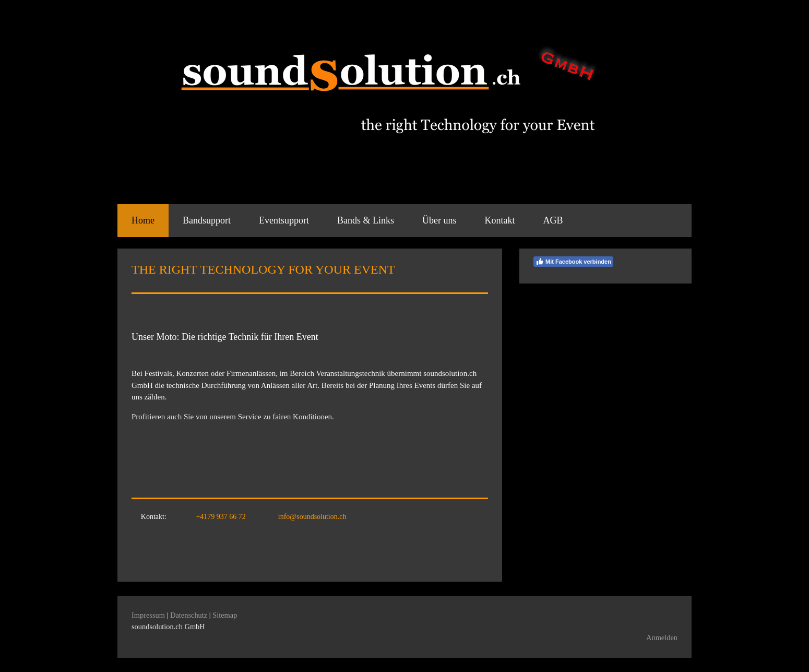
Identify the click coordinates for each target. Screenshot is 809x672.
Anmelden (662, 638)
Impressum (148, 615)
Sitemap (225, 615)
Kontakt (500, 220)
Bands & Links (366, 220)
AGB (553, 220)
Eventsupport (284, 220)
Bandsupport (207, 220)
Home (143, 220)
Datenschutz (189, 615)
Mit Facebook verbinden (573, 262)
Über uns (439, 220)
